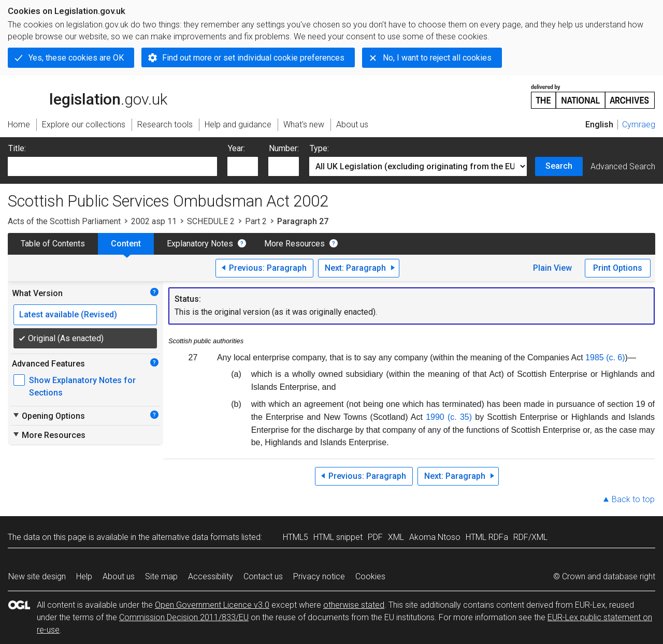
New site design (37, 576)
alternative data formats (196, 537)
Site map (161, 576)
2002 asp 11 (154, 221)
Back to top (633, 499)
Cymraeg (639, 125)
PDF (375, 537)
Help (84, 576)
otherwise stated (354, 605)
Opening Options (48, 416)
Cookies (370, 576)
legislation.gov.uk (88, 96)
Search (559, 166)
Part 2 (256, 221)
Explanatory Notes (200, 244)
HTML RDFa (487, 537)
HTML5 (296, 537)
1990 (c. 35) (449, 417)
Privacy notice (319, 576)
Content (126, 244)
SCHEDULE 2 (211, 221)
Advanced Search (623, 166)
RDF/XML (530, 537)
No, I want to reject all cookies (437, 58)
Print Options (618, 268)
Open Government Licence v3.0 (212, 605)
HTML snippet (338, 537)
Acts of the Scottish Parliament (64, 221)
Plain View (552, 268)
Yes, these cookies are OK (76, 58)
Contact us (263, 576)
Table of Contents (53, 244)
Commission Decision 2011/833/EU (184, 617)
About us (119, 576)
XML (396, 537)
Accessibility (211, 576)
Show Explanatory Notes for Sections (82, 386)
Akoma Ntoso (435, 537)
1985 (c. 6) (605, 357)
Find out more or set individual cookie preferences (253, 58)
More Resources (294, 244)
